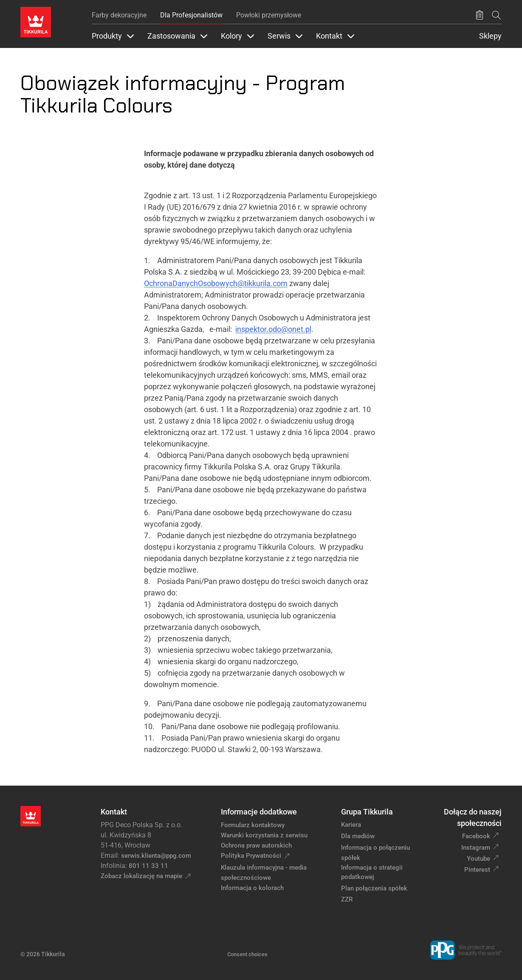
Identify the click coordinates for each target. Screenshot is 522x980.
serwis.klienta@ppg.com (156, 856)
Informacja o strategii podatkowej (372, 872)
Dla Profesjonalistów (191, 15)
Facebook (476, 836)
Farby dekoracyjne (119, 15)
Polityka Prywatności (251, 856)
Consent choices (247, 954)
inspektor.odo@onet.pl (273, 329)
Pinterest (477, 870)
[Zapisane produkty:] (480, 15)
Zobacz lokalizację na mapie (141, 876)
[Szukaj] (497, 15)
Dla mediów (358, 836)
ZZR (347, 899)
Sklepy (490, 36)
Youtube (478, 859)
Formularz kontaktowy (253, 825)
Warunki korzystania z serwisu (264, 835)
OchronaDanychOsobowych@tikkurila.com (216, 283)
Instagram (476, 848)
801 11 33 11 (148, 866)
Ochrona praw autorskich (256, 845)
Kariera (351, 825)
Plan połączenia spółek (374, 888)
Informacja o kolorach (252, 888)
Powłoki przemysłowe (269, 15)
